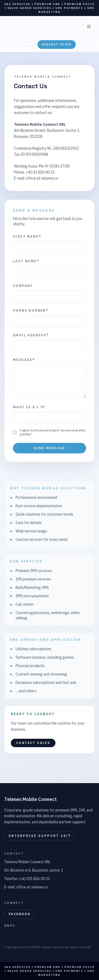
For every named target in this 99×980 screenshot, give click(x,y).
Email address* (31, 335)
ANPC (10, 926)
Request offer (57, 44)
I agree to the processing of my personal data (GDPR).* (52, 432)
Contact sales (33, 743)
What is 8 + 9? (29, 407)
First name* (27, 236)
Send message (49, 448)
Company (23, 286)
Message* (24, 360)
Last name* (26, 261)
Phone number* (31, 310)
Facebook (20, 914)
